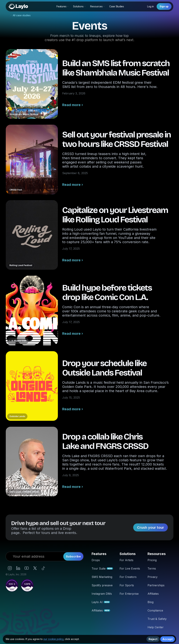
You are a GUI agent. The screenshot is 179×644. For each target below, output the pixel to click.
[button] (63, 6)
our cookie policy (53, 639)
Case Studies (117, 6)
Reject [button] (153, 639)
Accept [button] (168, 639)
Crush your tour (151, 530)
